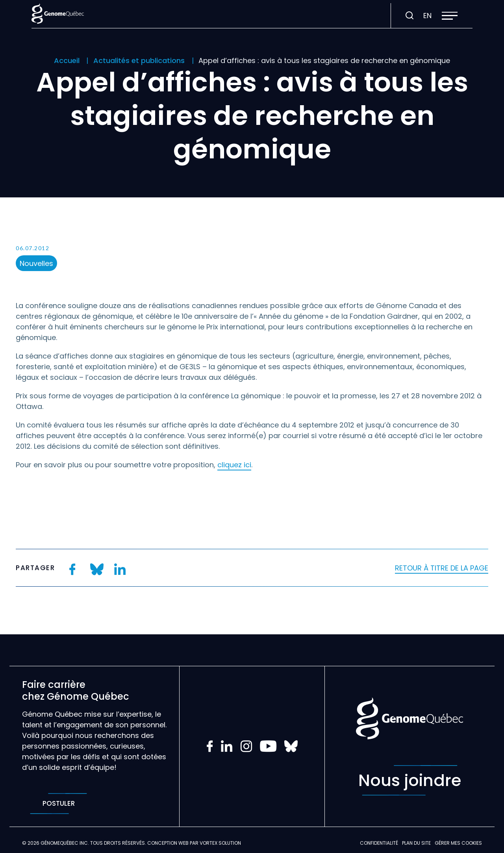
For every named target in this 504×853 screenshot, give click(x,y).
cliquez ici (234, 465)
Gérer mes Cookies (458, 843)
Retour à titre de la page (442, 568)
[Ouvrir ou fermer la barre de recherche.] (409, 16)
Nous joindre (410, 780)
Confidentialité (379, 843)
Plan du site (416, 843)
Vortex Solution (220, 843)
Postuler (58, 804)
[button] (450, 16)
